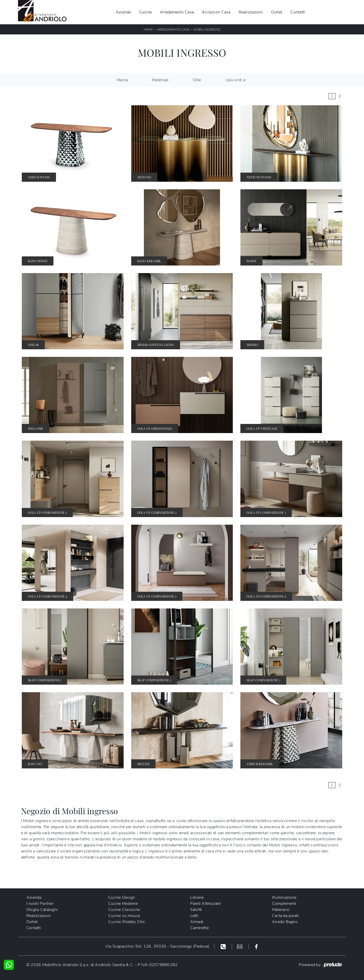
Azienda (123, 12)
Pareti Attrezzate (205, 904)
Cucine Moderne (123, 904)
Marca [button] (122, 80)
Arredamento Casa (177, 12)
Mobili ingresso (207, 30)
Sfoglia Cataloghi (42, 910)
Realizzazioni (251, 12)
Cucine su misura (124, 916)
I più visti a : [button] (236, 80)
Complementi (284, 904)
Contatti (298, 12)
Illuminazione (284, 897)
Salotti (196, 910)
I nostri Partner (40, 904)
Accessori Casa (216, 12)
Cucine (146, 12)
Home (148, 30)
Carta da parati (285, 916)
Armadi (197, 922)
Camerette (199, 928)
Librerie (197, 897)
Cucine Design (122, 897)
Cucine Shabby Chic (127, 922)
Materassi (281, 910)
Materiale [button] (160, 80)
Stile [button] (197, 80)
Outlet (277, 12)
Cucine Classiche (124, 910)
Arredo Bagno (285, 922)
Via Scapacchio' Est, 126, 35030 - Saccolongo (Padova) (157, 946)
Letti (194, 916)
